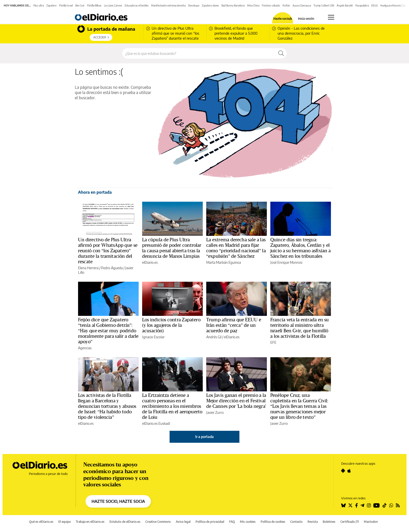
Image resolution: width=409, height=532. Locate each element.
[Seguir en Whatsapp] (391, 505)
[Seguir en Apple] (349, 471)
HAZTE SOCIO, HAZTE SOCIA (118, 501)
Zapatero (51, 5)
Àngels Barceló (345, 5)
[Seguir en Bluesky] (343, 505)
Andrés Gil (214, 337)
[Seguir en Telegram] (362, 505)
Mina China (253, 5)
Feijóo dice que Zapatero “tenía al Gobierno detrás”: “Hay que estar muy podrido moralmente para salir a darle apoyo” (108, 331)
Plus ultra (39, 5)
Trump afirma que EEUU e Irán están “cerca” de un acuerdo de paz (234, 325)
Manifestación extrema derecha (168, 5)
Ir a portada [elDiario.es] (204, 437)
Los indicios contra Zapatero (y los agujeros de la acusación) (171, 325)
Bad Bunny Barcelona (233, 5)
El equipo (65, 522)
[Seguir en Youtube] (377, 505)
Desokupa (194, 5)
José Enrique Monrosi (286, 262)
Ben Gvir (80, 5)
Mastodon (371, 522)
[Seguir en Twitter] (350, 505)
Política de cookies (273, 522)
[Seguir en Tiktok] (385, 505)
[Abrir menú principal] (331, 17)
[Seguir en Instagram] (369, 505)
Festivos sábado (271, 5)
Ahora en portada (95, 192)
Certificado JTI (350, 522)
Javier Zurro (215, 412)
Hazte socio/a (283, 19)
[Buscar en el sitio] (199, 53)
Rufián (286, 5)
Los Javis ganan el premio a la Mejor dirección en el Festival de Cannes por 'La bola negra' (236, 401)
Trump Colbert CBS (324, 5)
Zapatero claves (210, 5)
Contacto (296, 522)
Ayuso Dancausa (302, 5)
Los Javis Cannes (113, 5)
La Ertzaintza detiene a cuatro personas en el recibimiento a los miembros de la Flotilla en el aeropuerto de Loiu (172, 406)
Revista (313, 522)
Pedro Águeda (112, 268)
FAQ (232, 522)
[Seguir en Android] (343, 471)
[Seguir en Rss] (398, 505)
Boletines (329, 522)
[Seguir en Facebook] (357, 505)
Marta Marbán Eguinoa (224, 262)
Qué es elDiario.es (41, 522)
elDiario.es (150, 262)
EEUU (375, 5)
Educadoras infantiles (137, 5)
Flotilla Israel (66, 5)
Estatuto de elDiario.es (125, 522)
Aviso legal (183, 522)
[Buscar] (281, 53)
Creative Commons (158, 522)
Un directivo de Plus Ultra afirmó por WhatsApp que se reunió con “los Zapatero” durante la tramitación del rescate (108, 251)
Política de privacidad (210, 522)
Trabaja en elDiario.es (90, 522)
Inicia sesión (306, 19)
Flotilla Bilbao (94, 5)
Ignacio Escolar (153, 337)
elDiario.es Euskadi (156, 423)
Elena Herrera (88, 268)
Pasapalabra (362, 5)
